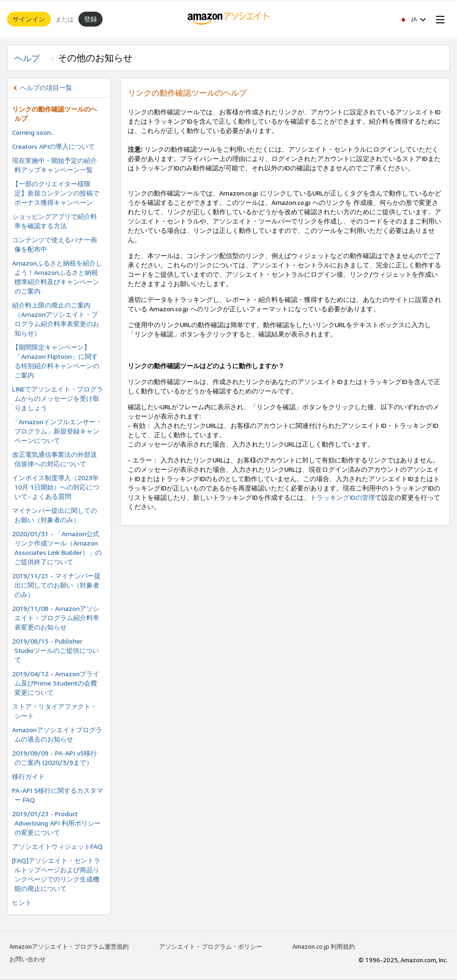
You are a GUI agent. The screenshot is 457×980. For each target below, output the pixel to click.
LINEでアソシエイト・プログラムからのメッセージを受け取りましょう (58, 398)
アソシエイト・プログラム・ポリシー (211, 946)
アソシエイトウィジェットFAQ (57, 846)
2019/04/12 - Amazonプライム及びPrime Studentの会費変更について (56, 683)
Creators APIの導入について (53, 146)
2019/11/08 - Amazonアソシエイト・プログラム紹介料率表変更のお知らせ (56, 618)
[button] (413, 19)
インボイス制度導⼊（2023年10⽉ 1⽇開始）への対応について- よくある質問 (56, 487)
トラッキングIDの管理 (343, 497)
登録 (90, 19)
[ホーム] (229, 19)
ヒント (22, 902)
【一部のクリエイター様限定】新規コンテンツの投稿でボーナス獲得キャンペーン (56, 193)
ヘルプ (31, 58)
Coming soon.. (33, 132)
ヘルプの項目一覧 (46, 87)
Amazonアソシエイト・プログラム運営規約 (69, 946)
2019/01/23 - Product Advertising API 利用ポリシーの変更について (56, 823)
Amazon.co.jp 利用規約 (324, 946)
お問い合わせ (28, 959)
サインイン (29, 19)
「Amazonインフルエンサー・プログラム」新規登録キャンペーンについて (57, 431)
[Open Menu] (438, 19)
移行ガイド (28, 776)
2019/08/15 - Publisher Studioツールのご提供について (55, 650)
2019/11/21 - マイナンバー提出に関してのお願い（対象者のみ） (56, 585)
